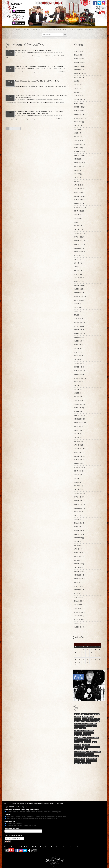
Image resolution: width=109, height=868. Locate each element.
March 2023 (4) (78, 185)
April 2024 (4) (78, 137)
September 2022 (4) (80, 207)
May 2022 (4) (78, 222)
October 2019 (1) (79, 337)
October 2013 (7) (79, 464)
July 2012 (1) (77, 516)
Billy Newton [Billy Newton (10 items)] (77, 717)
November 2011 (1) (79, 534)
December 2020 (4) (79, 285)
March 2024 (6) (78, 140)
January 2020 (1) (79, 326)
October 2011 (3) (79, 538)
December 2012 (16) (79, 501)
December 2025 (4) (79, 62)
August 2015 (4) (79, 382)
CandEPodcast (43, 52)
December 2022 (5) (79, 196)
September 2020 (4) (80, 296)
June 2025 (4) (78, 85)
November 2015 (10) (79, 371)
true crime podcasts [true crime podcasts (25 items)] (80, 761)
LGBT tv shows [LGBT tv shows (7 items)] (78, 740)
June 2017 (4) (78, 348)
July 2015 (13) (78, 386)
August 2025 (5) (79, 77)
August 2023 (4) (79, 166)
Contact (79, 847)
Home (19, 30)
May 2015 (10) (78, 393)
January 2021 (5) (79, 282)
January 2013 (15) (79, 497)
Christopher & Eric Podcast (20, 847)
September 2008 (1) (79, 579)
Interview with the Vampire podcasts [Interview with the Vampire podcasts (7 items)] (84, 731)
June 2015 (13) (78, 389)
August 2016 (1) (78, 356)
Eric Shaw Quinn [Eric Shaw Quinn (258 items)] (94, 721)
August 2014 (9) (79, 426)
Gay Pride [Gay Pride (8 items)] (82, 724)
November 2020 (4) (79, 289)
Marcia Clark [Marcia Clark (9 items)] (87, 740)
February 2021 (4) (79, 278)
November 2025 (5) (79, 66)
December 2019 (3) (79, 330)
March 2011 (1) (78, 549)
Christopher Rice (10, 822)
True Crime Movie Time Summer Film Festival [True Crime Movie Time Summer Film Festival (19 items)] (86, 756)
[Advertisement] (54, 784)
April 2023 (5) (78, 181)
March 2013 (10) (78, 490)
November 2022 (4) (79, 200)
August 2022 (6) (79, 211)
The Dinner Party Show (55, 30)
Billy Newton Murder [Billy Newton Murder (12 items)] (88, 717)
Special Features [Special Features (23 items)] (79, 749)
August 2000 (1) (79, 620)
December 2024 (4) (79, 107)
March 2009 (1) (78, 568)
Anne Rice (8, 815)
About (72, 847)
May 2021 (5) (77, 267)
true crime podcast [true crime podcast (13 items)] (91, 759)
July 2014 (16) (78, 430)
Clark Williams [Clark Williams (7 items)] (78, 721)
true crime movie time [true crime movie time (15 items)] (88, 754)
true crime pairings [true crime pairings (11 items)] (79, 759)
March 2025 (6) (78, 96)
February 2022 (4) (79, 233)
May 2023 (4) (78, 178)
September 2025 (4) (80, 74)
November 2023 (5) (79, 155)
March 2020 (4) (78, 319)
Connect (89, 30)
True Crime (59, 52)
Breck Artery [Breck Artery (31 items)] (77, 719)
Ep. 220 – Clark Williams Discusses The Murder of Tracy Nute (32, 81)
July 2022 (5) (78, 215)
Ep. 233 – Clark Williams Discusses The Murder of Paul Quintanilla (34, 66)
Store (80, 30)
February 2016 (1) (79, 363)
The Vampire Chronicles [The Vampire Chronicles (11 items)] (94, 752)
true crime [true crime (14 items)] (77, 754)
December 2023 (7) (79, 152)
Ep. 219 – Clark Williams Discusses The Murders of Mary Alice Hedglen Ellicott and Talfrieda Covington (36, 96)
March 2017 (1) (78, 352)
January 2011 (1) (78, 553)
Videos (72, 30)
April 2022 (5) (78, 226)
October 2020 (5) (79, 293)
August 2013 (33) (79, 471)
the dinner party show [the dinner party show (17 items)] (80, 752)
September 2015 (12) (80, 378)
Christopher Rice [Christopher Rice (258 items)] (95, 719)
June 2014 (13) (78, 434)
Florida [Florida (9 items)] (76, 724)
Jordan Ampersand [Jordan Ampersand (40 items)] (88, 733)
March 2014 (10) (79, 445)
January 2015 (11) (79, 408)
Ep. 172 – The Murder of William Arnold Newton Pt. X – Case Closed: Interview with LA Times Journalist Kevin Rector (35, 113)
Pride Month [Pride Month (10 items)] (78, 745)
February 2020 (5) (79, 322)
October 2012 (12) (79, 508)
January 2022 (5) (79, 237)
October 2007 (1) (79, 590)
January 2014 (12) (79, 452)
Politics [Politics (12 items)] (94, 742)
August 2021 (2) (79, 256)
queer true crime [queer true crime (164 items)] (79, 747)
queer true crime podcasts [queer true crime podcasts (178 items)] (92, 747)
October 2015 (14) (79, 374)
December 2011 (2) (79, 530)
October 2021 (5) (79, 248)
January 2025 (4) (79, 103)
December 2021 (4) (79, 241)
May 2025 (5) (77, 88)
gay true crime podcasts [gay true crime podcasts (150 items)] (90, 726)
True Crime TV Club (60, 68)
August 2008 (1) (79, 582)
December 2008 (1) (79, 571)
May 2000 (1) (77, 623)
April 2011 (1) (78, 545)
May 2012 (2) (77, 519)
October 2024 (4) (79, 114)
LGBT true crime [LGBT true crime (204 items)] (79, 738)
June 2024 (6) (78, 129)
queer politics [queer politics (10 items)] (86, 745)
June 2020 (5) (78, 308)
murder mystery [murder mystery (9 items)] (78, 742)
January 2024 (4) (79, 148)
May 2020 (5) (78, 311)
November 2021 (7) (79, 244)
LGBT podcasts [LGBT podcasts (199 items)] (78, 735)
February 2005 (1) (79, 601)
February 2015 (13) (79, 404)
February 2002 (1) (79, 616)
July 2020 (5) (78, 304)
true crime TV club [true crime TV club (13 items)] (92, 761)
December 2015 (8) (79, 367)
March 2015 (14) (78, 400)
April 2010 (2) (78, 560)
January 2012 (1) (79, 527)
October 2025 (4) (79, 70)
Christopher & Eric (33, 30)
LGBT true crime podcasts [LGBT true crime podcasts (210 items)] (92, 738)
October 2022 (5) (79, 204)
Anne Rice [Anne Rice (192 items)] (84, 714)
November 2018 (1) (79, 341)
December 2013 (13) (79, 456)
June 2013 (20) (78, 478)
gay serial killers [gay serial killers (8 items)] (91, 724)
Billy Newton (36, 52)
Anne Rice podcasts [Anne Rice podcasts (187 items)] (94, 714)
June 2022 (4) (78, 218)
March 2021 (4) (78, 274)
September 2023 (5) (80, 163)
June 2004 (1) (78, 605)
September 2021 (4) (80, 252)
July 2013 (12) (78, 475)
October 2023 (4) (79, 159)
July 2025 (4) (78, 81)
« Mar (75, 665)
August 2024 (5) (79, 122)
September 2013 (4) (79, 467)
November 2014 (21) (79, 415)
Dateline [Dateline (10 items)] (86, 721)
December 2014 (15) (79, 412)
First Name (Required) (12, 829)
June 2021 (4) (78, 263)
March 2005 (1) (78, 597)
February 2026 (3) (79, 55)
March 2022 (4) (78, 230)
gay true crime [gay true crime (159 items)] (78, 726)
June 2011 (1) (77, 542)
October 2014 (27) (79, 419)
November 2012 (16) (79, 504)
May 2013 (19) (78, 482)
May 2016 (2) (77, 360)
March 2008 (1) (78, 586)
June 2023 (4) (78, 174)
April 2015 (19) (78, 397)
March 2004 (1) (78, 608)
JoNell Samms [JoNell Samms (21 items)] (78, 733)
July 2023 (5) (78, 170)
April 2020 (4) (78, 315)
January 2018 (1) (78, 345)
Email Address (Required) (13, 835)
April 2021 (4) (78, 270)
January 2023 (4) (79, 192)
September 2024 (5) (80, 118)
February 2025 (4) (79, 100)
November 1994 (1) (79, 627)
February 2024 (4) (79, 144)
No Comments (21, 52)
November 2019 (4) (79, 334)
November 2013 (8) (79, 460)
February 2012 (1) (79, 523)
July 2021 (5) (77, 259)
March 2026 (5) (78, 51)
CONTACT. (8, 804)
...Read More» (61, 72)
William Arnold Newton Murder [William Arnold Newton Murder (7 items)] (82, 763)
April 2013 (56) (78, 486)
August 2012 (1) (78, 512)
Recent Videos (56, 847)
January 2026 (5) (79, 59)
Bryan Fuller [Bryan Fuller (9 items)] (86, 719)
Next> (17, 129)
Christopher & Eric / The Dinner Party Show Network (22, 810)
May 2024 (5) (78, 133)
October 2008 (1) (79, 575)
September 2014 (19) (80, 423)
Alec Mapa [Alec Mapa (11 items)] (77, 714)
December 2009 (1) (79, 564)
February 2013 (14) (79, 493)
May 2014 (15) (78, 438)
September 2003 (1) (79, 612)
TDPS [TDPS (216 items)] (86, 749)
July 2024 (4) (78, 126)
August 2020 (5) (79, 300)
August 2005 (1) (79, 594)
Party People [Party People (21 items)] (88, 742)
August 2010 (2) (79, 556)
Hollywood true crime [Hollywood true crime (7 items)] (80, 728)
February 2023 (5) (79, 189)
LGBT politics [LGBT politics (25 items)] (87, 735)
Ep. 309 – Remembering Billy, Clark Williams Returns (29, 50)
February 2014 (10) (79, 449)
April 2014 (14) (78, 441)
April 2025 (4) (78, 92)
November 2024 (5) (79, 111)
